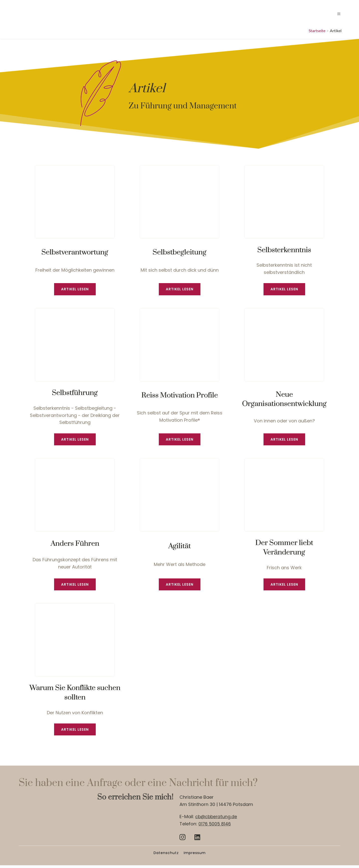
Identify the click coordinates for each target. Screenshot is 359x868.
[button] (336, 14)
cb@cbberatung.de (217, 819)
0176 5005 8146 (215, 827)
